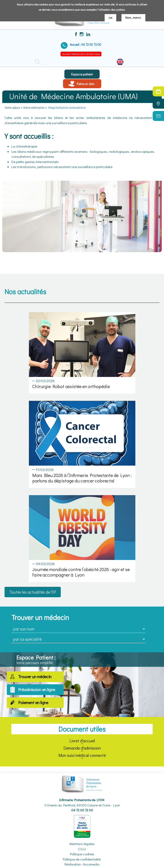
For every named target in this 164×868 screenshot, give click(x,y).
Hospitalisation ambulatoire (67, 107)
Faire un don (86, 84)
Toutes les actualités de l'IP (33, 592)
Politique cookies (82, 854)
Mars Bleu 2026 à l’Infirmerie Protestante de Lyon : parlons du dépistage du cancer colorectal (82, 478)
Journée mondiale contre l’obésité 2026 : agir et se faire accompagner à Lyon (81, 572)
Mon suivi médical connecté (82, 755)
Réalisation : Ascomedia (82, 864)
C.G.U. (82, 849)
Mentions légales (82, 844)
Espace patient (82, 74)
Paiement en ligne (33, 702)
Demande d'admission (82, 748)
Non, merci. (133, 18)
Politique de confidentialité (82, 859)
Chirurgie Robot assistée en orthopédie (71, 386)
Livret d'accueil (82, 741)
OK (110, 18)
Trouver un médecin (35, 677)
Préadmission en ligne (37, 690)
